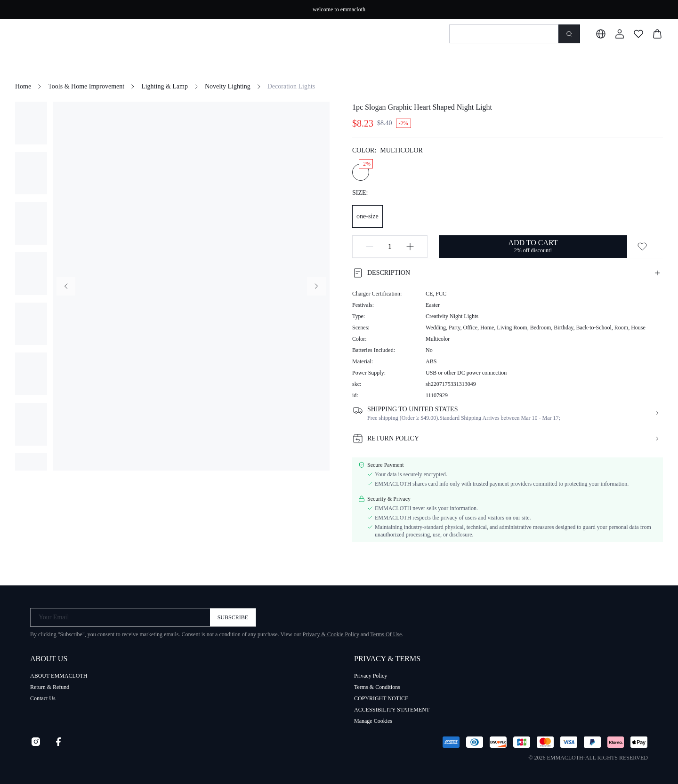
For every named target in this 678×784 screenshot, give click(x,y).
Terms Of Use (386, 634)
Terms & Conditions (377, 687)
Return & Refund (50, 687)
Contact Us (43, 698)
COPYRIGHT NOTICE (381, 698)
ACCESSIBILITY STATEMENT (392, 710)
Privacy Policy (371, 676)
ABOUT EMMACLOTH (59, 676)
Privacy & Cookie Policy (331, 634)
